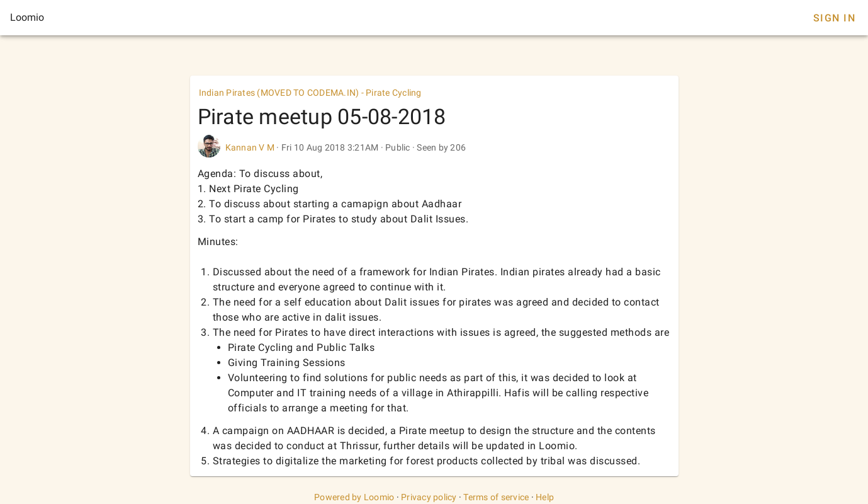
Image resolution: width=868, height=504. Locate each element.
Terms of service (496, 497)
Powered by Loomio (354, 497)
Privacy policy (429, 497)
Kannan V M (250, 147)
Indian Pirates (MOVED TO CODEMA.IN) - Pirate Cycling (310, 93)
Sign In (834, 18)
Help (545, 497)
